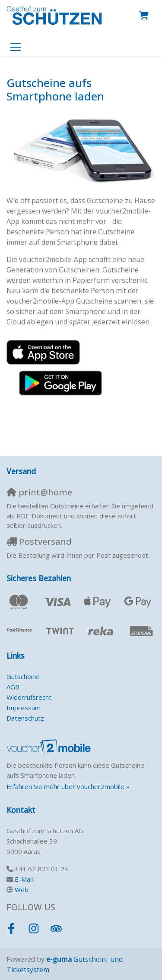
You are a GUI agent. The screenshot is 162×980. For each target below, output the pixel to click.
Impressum (24, 708)
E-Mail (24, 879)
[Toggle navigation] (16, 47)
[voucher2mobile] (50, 747)
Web (22, 889)
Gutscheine (23, 676)
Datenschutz (25, 718)
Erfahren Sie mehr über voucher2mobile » (68, 786)
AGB (13, 687)
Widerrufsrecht (29, 697)
